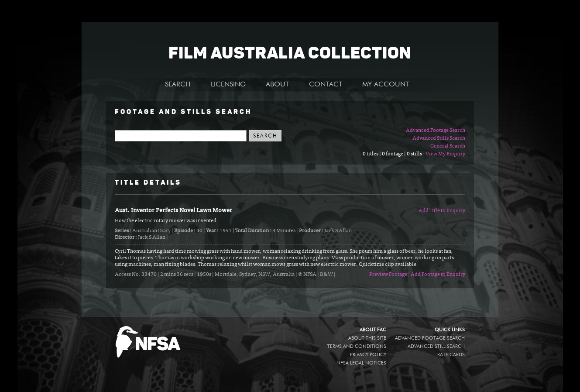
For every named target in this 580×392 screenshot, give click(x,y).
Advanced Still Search (436, 346)
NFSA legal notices (361, 363)
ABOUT (277, 85)
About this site (367, 338)
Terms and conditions (357, 346)
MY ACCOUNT (386, 85)
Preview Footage (388, 275)
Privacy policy (368, 355)
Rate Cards (451, 355)
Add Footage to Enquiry (438, 275)
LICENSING (228, 85)
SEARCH (178, 85)
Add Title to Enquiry (442, 211)
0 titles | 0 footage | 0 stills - (394, 154)
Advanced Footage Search (436, 131)
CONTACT (326, 85)
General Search (448, 146)
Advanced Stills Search (439, 138)
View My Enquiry (445, 154)
